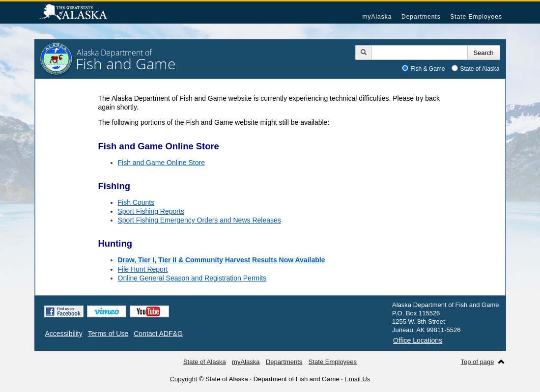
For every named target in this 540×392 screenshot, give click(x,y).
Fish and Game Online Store (161, 163)
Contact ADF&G (158, 334)
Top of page (478, 362)
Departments (421, 17)
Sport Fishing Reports (151, 211)
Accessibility (64, 334)
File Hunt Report (143, 269)
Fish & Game (428, 69)
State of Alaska (78, 13)
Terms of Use (108, 334)
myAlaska (377, 17)
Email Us (357, 379)
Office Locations (418, 340)
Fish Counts (136, 202)
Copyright (184, 379)
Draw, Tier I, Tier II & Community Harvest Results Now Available (222, 260)
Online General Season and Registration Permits (192, 278)
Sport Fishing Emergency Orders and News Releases (199, 220)
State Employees (476, 17)
